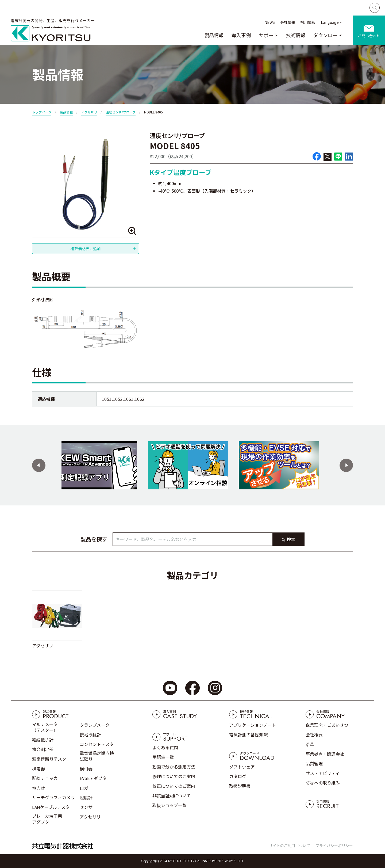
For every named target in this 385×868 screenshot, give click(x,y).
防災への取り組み (323, 783)
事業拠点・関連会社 (325, 754)
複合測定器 (43, 749)
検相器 (86, 768)
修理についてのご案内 (174, 776)
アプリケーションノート (253, 725)
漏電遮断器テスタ (49, 759)
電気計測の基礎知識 (248, 734)
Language (330, 22)
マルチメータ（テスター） (45, 727)
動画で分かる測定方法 (174, 767)
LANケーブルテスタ (51, 807)
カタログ (238, 776)
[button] (39, 465)
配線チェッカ (45, 778)
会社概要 (314, 734)
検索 (291, 539)
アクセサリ (89, 112)
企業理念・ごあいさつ (327, 725)
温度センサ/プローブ (121, 112)
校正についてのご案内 (174, 786)
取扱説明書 (240, 786)
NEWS (270, 22)
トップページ (42, 112)
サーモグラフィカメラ (53, 797)
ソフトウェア (242, 767)
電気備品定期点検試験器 (97, 756)
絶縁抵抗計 (43, 740)
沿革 (310, 744)
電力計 (38, 788)
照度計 (86, 797)
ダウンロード (328, 35)
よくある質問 (165, 747)
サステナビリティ (323, 773)
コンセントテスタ (97, 744)
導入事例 (241, 35)
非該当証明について (172, 795)
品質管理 (314, 763)
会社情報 (288, 22)
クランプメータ (95, 725)
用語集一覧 (163, 757)
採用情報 (308, 22)
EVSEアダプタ (93, 778)
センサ (86, 807)
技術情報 (296, 35)
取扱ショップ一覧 (170, 805)
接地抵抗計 (90, 734)
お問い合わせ (369, 36)
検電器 (38, 768)
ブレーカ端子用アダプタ (47, 819)
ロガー (86, 788)
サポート (268, 35)
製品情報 (214, 35)
